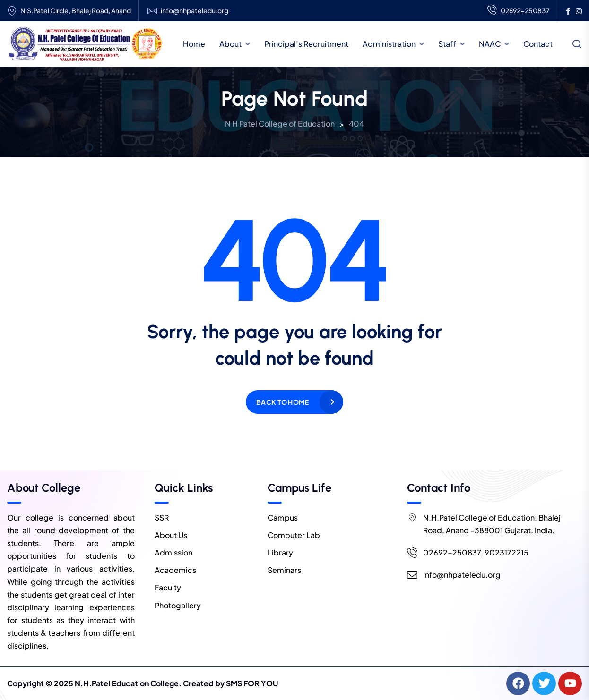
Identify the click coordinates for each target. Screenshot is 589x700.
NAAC (490, 44)
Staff (447, 44)
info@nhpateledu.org (195, 11)
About (230, 44)
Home (194, 44)
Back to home (282, 402)
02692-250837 (519, 11)
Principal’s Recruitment (306, 44)
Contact (538, 44)
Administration (389, 44)
